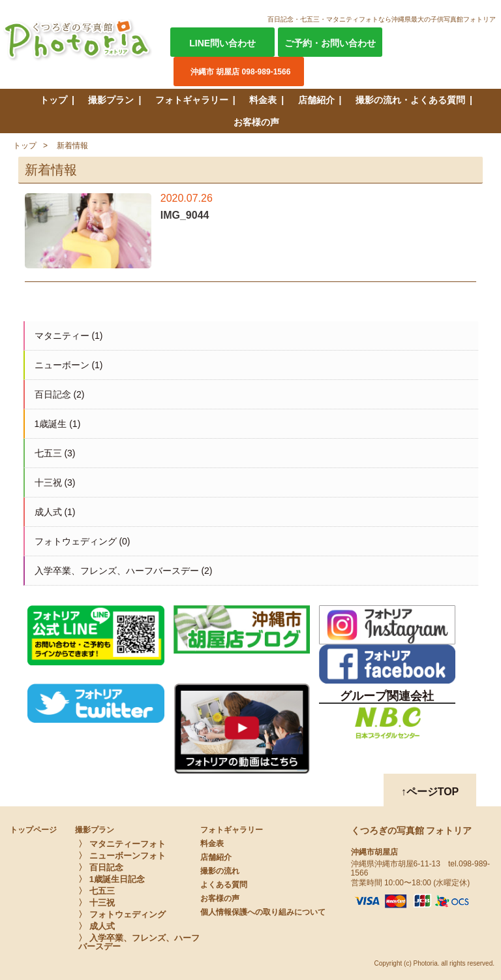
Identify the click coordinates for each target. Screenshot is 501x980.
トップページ (33, 830)
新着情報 (72, 146)
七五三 (48, 453)
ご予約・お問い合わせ (330, 43)
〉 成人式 (97, 926)
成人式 (48, 512)
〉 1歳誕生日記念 (112, 879)
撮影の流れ (220, 871)
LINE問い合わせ (222, 43)
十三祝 (48, 482)
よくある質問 (224, 885)
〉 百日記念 (101, 867)
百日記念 (53, 394)
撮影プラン (111, 100)
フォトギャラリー (192, 100)
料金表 (263, 100)
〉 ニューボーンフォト (122, 856)
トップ (53, 100)
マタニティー (62, 336)
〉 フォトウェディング (122, 914)
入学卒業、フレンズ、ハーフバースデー (117, 571)
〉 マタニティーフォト (122, 844)
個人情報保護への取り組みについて (263, 912)
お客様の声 (256, 122)
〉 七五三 (97, 891)
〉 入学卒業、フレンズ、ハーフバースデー (139, 942)
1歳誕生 (51, 424)
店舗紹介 (316, 100)
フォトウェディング (76, 541)
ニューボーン (62, 365)
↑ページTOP (430, 792)
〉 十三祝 (97, 903)
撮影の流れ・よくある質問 (410, 100)
